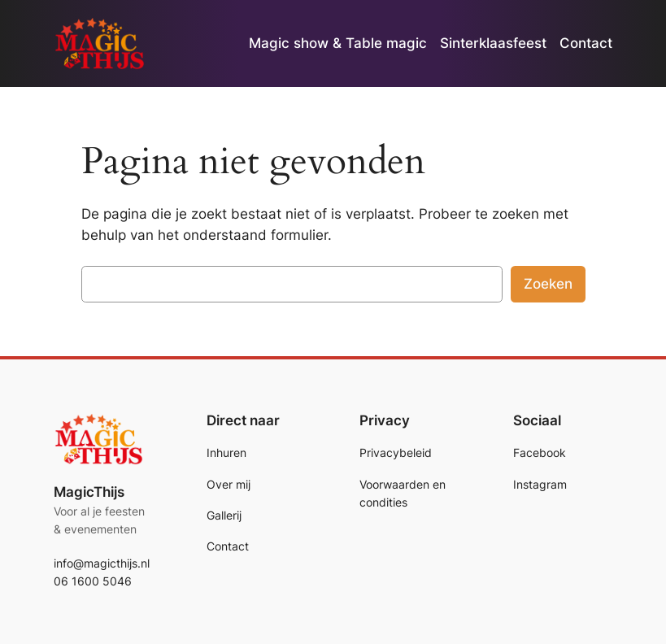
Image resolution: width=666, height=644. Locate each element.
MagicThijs (89, 492)
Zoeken (548, 284)
